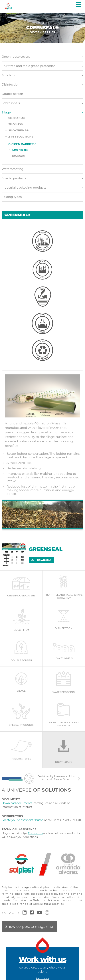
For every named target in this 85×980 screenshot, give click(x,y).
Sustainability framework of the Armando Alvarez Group (56, 778)
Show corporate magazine (29, 927)
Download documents (17, 803)
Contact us (35, 833)
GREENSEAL (46, 549)
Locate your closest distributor (22, 820)
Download (41, 560)
